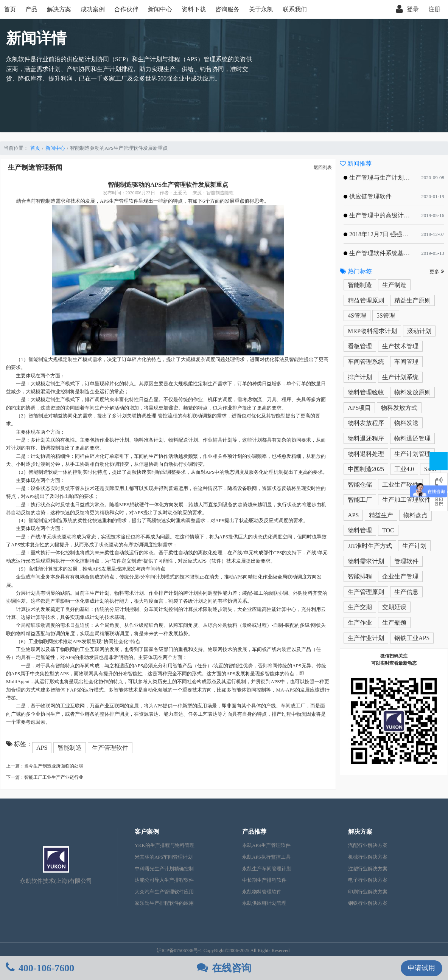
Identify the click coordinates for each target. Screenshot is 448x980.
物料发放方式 (399, 408)
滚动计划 (419, 331)
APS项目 (359, 408)
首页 (10, 9)
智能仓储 (360, 485)
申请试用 (422, 968)
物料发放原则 (412, 392)
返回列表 (323, 167)
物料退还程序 (366, 438)
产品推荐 (254, 832)
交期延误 (394, 607)
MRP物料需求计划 (372, 331)
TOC (388, 530)
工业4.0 (404, 469)
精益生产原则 (412, 300)
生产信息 (406, 592)
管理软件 (406, 561)
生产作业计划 (366, 638)
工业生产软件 (400, 485)
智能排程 (360, 576)
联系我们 (295, 9)
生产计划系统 (400, 377)
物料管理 (360, 530)
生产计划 (414, 546)
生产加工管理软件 (406, 500)
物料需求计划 (366, 561)
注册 (434, 9)
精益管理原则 (366, 300)
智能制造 (70, 748)
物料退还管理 (412, 438)
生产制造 (394, 285)
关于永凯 (261, 9)
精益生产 (381, 515)
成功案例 (93, 9)
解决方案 (59, 9)
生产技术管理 (400, 346)
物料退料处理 (366, 454)
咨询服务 (227, 9)
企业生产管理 (400, 576)
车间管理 (406, 362)
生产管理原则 (366, 592)
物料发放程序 (366, 423)
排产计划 (360, 377)
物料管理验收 (366, 392)
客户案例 (147, 832)
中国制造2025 (366, 469)
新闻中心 (160, 9)
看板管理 (360, 346)
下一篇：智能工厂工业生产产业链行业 (45, 777)
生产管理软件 (110, 748)
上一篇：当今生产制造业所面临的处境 (45, 766)
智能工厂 (360, 500)
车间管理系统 (366, 362)
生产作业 (360, 623)
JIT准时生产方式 (370, 546)
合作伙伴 (126, 9)
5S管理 (386, 316)
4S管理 (357, 316)
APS (42, 748)
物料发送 (406, 423)
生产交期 (360, 607)
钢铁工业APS (412, 638)
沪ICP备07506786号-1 (180, 951)
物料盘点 (415, 515)
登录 (407, 9)
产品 (31, 9)
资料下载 (194, 9)
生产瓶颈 (394, 623)
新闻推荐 (356, 164)
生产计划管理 (412, 454)
